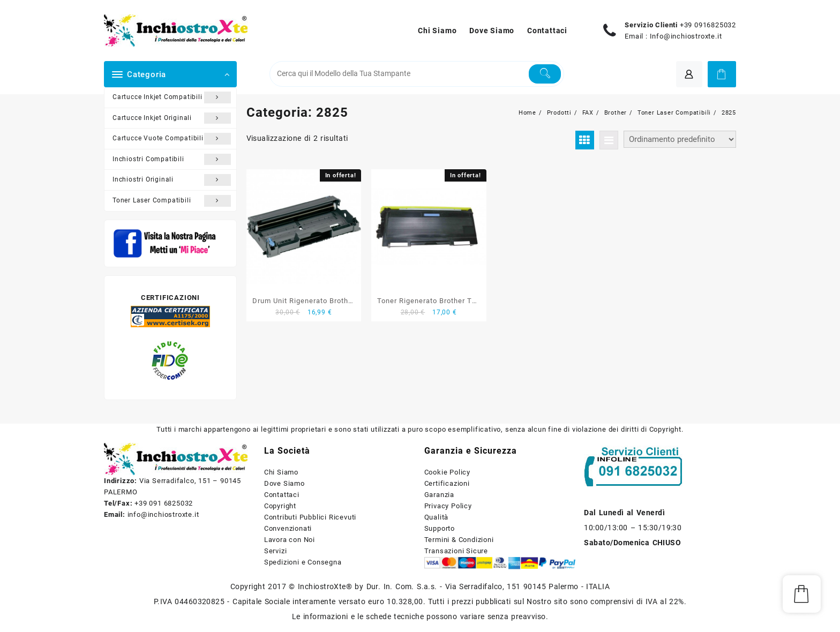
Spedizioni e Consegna (303, 562)
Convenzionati (288, 528)
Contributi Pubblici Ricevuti (310, 517)
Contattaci (282, 495)
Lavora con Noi (290, 540)
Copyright (280, 506)
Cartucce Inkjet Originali (172, 118)
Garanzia (439, 495)
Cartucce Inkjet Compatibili (172, 97)
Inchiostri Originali (172, 180)
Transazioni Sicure (456, 551)
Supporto (440, 528)
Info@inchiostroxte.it (686, 36)
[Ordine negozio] (680, 139)
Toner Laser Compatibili (172, 201)
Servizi (276, 551)
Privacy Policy (448, 506)
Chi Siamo (281, 472)
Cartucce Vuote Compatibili (172, 139)
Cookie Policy (447, 472)
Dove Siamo (284, 483)
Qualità (437, 517)
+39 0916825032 (708, 25)
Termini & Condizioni (459, 540)
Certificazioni (447, 483)
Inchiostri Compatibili (172, 160)
